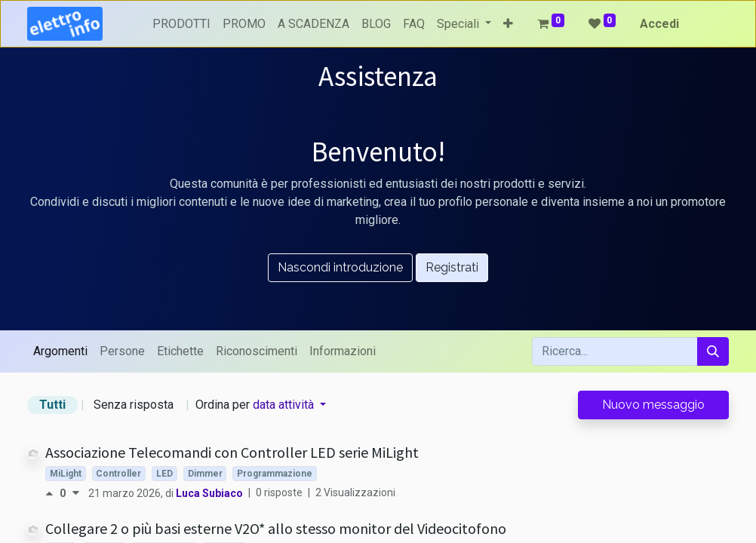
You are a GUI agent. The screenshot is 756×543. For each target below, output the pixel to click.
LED (164, 474)
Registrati (452, 267)
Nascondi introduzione (340, 267)
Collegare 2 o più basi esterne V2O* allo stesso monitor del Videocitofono (276, 528)
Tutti (52, 405)
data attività (285, 405)
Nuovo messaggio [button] (653, 405)
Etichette (180, 351)
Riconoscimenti (257, 351)
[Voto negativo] (76, 493)
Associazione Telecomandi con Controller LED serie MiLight (232, 452)
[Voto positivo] (52, 493)
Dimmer (205, 474)
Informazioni (343, 351)
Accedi (659, 24)
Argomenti (60, 351)
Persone (122, 351)
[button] (508, 24)
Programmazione (275, 474)
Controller (118, 474)
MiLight (66, 474)
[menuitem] (181, 24)
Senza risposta (134, 405)
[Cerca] (713, 351)
